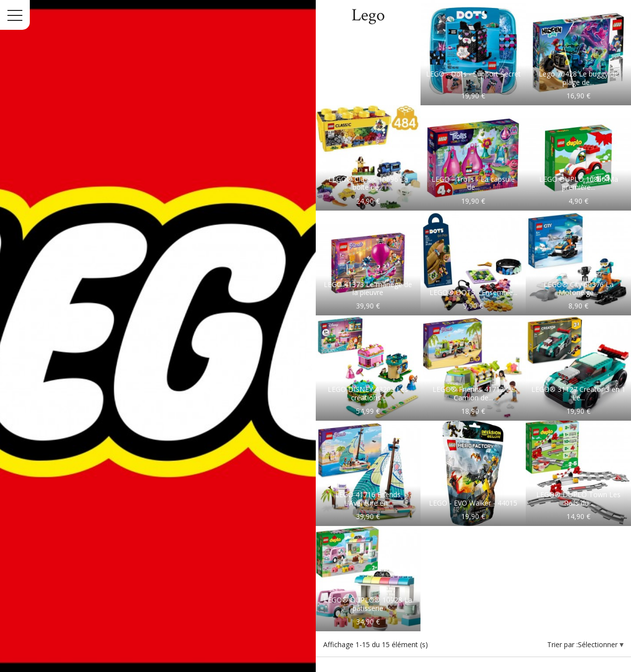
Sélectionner (599, 644)
